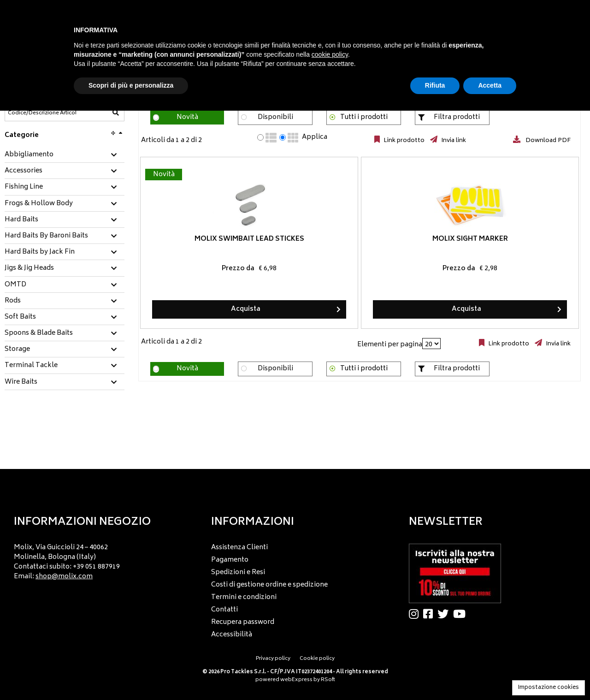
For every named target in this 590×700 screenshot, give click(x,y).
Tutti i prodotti (364, 117)
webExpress (296, 680)
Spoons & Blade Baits (39, 333)
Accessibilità (232, 635)
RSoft (328, 680)
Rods (13, 301)
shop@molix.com (64, 577)
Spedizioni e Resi (238, 572)
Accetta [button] (490, 85)
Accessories (24, 171)
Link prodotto (403, 141)
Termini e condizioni (244, 597)
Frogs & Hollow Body (39, 204)
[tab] (65, 155)
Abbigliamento (29, 155)
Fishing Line (24, 187)
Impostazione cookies (549, 688)
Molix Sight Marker (360, 239)
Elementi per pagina (390, 345)
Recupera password (243, 622)
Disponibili (275, 117)
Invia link (453, 141)
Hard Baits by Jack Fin (40, 252)
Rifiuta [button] (435, 85)
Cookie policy (317, 659)
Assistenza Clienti (239, 548)
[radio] (260, 137)
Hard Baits (21, 220)
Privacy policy (273, 659)
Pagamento (230, 560)
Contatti (224, 610)
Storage (17, 350)
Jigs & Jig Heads (29, 268)
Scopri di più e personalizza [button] (131, 85)
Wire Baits (21, 382)
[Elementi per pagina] (431, 344)
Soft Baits (20, 317)
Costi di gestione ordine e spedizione (269, 585)
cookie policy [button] (330, 54)
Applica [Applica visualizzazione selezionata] (315, 137)
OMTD (15, 285)
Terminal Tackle (31, 366)
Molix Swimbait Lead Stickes (212, 239)
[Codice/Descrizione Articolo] (42, 113)
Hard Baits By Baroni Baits (46, 236)
